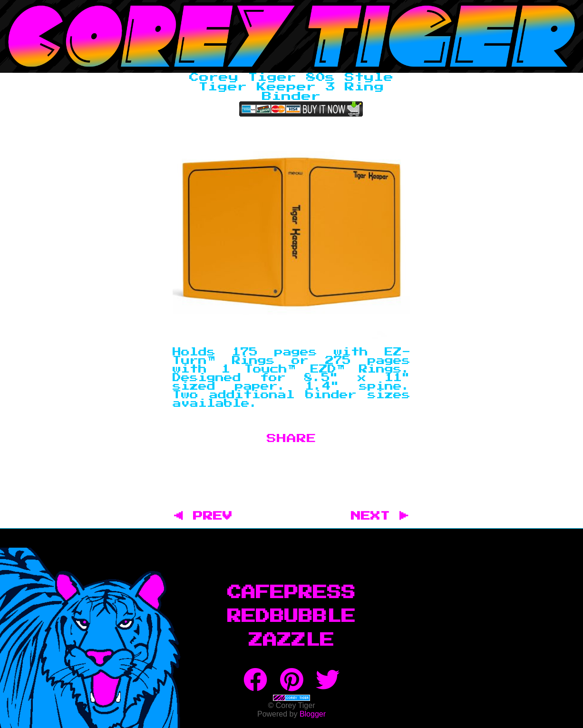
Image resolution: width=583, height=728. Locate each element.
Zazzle (291, 640)
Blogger (313, 714)
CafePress (291, 593)
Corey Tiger (291, 36)
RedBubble (291, 617)
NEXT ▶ (380, 516)
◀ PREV (208, 516)
